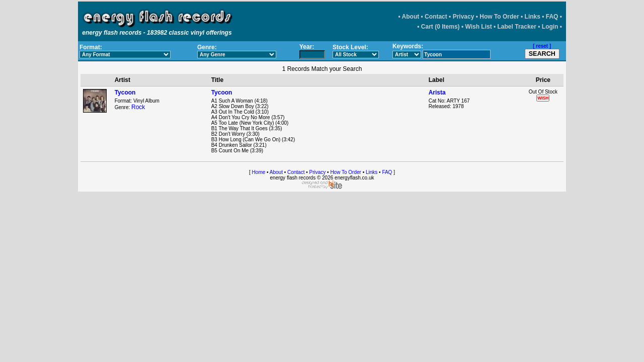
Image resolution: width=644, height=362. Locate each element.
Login (550, 27)
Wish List (478, 27)
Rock (138, 107)
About (411, 17)
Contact (436, 17)
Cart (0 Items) (440, 27)
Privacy (464, 17)
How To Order (499, 17)
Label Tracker (517, 27)
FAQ (552, 17)
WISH (543, 98)
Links (533, 17)
